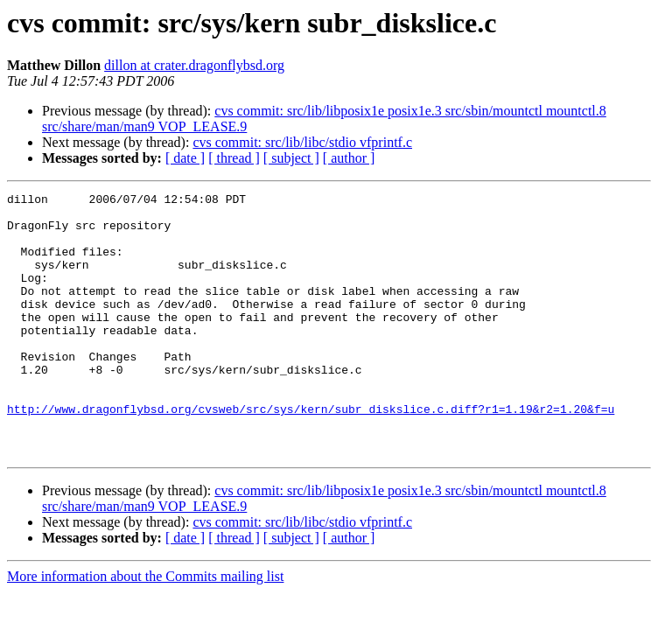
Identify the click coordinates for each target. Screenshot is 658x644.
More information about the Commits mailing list (145, 629)
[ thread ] (234, 158)
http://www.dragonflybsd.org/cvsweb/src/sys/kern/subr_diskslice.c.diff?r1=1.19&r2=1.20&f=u (311, 453)
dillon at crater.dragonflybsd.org (194, 65)
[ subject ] (291, 158)
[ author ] (349, 158)
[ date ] (185, 158)
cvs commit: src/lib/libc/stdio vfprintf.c (302, 142)
